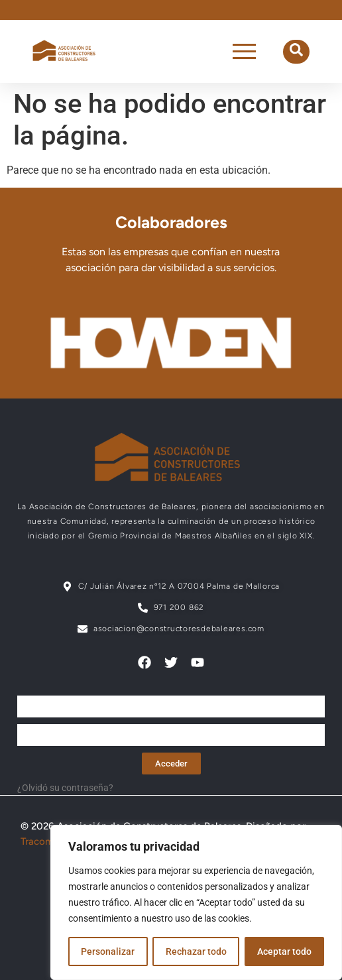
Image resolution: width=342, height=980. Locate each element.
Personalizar (108, 951)
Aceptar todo (284, 951)
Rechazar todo (196, 951)
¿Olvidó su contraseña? (65, 788)
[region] (196, 902)
